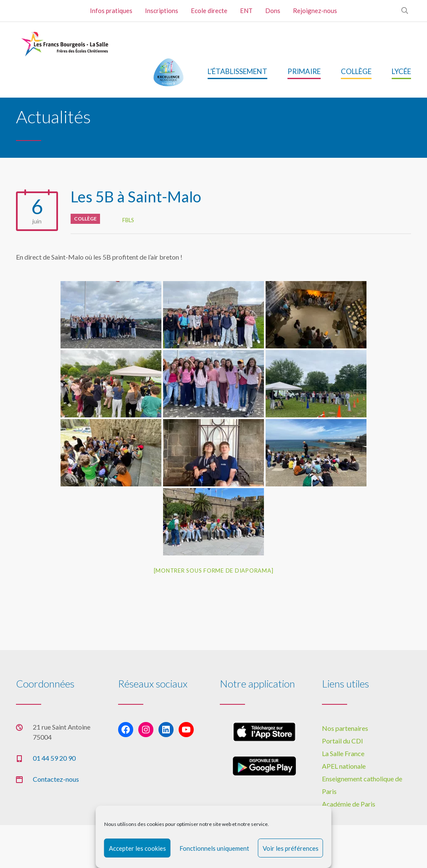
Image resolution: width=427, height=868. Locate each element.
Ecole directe (209, 11)
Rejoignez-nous (315, 11)
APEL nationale (344, 766)
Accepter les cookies (137, 848)
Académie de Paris (349, 804)
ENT (246, 11)
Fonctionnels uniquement (214, 848)
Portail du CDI (343, 741)
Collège (85, 219)
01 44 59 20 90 (54, 758)
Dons (273, 11)
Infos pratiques (111, 11)
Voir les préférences (291, 848)
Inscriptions (162, 11)
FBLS (128, 220)
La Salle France (343, 753)
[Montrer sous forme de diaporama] (214, 571)
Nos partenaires (345, 728)
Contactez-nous (56, 779)
